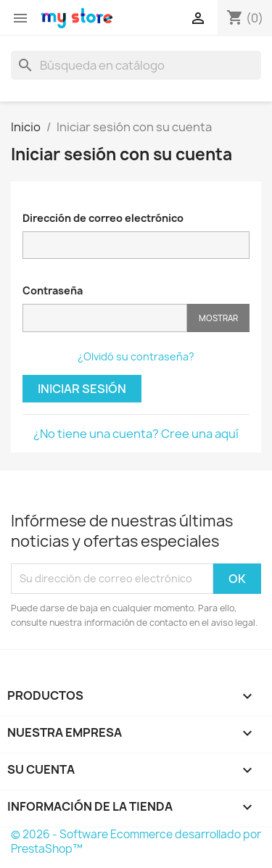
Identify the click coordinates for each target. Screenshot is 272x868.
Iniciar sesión (82, 389)
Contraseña (53, 290)
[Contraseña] (105, 318)
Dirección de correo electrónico (103, 218)
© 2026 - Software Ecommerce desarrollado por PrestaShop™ (136, 842)
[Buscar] (136, 65)
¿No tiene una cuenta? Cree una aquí (136, 434)
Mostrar (218, 318)
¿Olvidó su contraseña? (136, 356)
